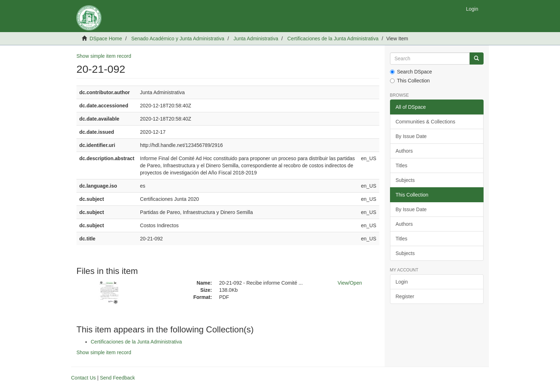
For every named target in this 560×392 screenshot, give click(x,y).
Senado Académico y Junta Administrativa (178, 39)
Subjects (405, 180)
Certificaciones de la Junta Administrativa (333, 39)
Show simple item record (104, 56)
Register (405, 296)
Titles (402, 166)
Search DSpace (411, 72)
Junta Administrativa (256, 39)
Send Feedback (117, 378)
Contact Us (83, 378)
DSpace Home (106, 39)
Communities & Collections (426, 122)
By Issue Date (411, 136)
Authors (404, 151)
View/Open (350, 283)
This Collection (410, 81)
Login (402, 282)
